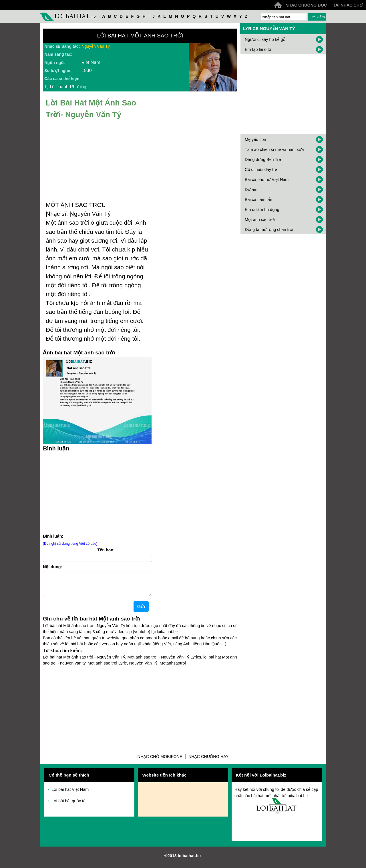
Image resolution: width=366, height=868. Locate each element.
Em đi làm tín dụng (262, 209)
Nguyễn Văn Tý (96, 46)
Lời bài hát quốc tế (68, 805)
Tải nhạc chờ (348, 5)
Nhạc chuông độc (306, 5)
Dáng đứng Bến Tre (263, 159)
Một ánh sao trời (260, 220)
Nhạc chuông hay (209, 761)
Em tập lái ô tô (258, 49)
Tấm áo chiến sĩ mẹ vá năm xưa (274, 149)
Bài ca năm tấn (258, 199)
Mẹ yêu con (255, 139)
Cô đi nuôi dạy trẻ (261, 169)
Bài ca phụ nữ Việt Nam (267, 179)
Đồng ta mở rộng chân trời (269, 230)
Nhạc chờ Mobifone (160, 761)
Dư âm (251, 189)
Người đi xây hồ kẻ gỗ (265, 39)
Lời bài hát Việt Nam (70, 794)
